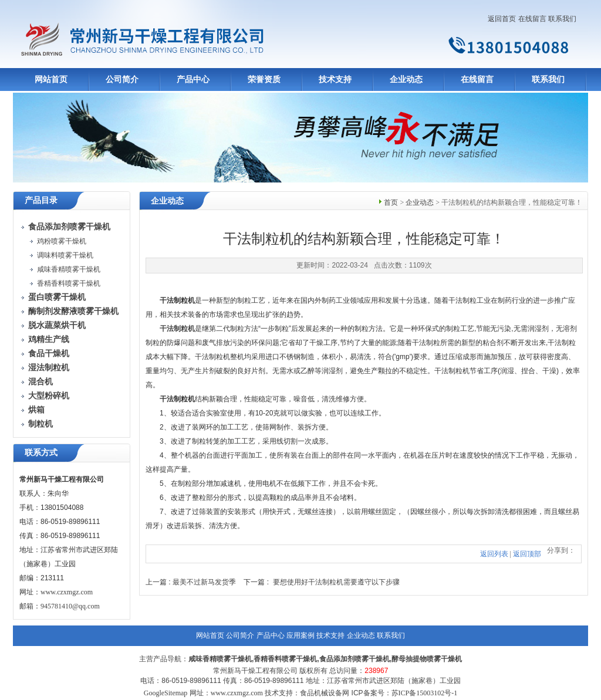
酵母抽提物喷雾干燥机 (427, 659)
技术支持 (335, 80)
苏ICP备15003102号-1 (425, 693)
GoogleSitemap (166, 693)
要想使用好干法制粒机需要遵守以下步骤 (336, 582)
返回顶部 (527, 554)
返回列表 (494, 554)
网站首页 (51, 80)
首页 (391, 202)
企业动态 (406, 80)
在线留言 (532, 19)
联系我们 (562, 19)
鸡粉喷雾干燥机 (62, 241)
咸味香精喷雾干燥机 (69, 269)
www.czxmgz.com (67, 592)
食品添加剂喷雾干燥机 (354, 659)
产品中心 (193, 80)
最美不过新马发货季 (204, 582)
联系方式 (41, 453)
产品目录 (41, 200)
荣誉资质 (264, 80)
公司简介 (122, 80)
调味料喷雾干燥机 (65, 255)
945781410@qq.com (70, 606)
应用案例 (300, 635)
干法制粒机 (177, 329)
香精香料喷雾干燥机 (69, 283)
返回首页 (502, 19)
